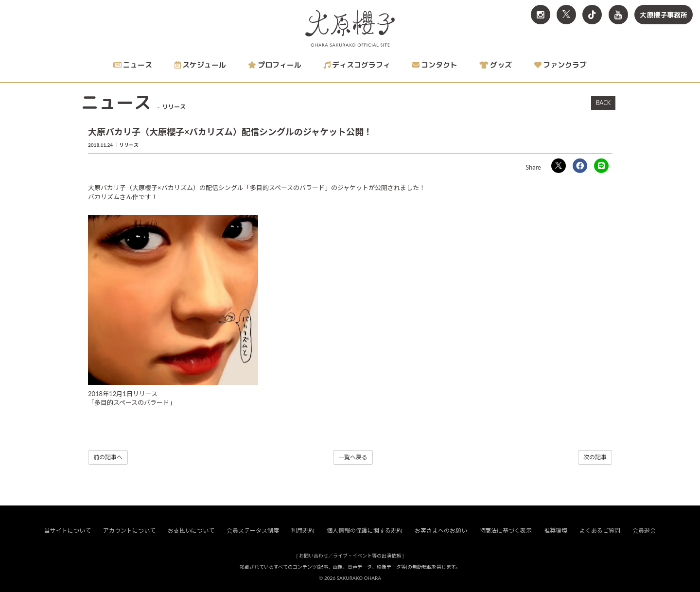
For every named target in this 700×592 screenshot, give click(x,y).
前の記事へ (108, 457)
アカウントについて (129, 531)
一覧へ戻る (353, 457)
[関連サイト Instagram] (541, 15)
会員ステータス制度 (253, 531)
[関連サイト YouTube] (618, 15)
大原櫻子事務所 (664, 15)
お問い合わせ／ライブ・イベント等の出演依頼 (350, 556)
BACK (603, 103)
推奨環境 (556, 531)
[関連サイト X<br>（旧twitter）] (566, 15)
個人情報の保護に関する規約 (365, 531)
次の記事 (595, 457)
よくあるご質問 (600, 531)
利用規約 (303, 531)
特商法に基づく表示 (506, 531)
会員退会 (644, 531)
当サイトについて (68, 531)
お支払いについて (191, 531)
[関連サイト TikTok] (592, 15)
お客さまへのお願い (441, 531)
